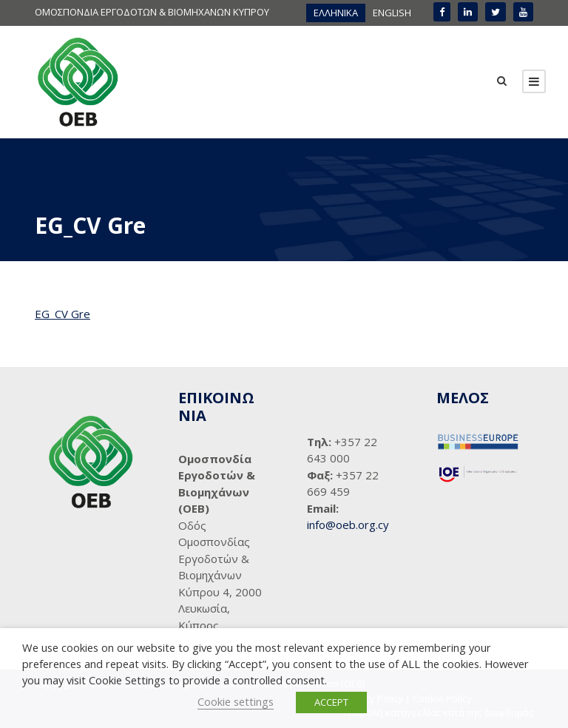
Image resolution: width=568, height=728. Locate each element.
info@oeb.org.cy (348, 525)
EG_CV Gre (62, 314)
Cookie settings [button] (236, 701)
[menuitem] (336, 13)
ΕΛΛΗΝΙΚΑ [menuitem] (336, 13)
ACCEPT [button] (331, 702)
